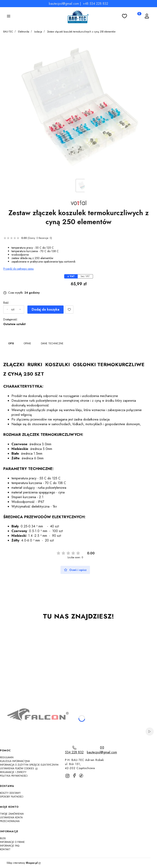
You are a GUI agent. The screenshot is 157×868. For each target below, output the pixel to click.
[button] (9, 17)
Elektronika (24, 32)
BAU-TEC (8, 32)
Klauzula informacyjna (15, 761)
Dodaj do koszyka (45, 309)
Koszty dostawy (10, 793)
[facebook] (74, 775)
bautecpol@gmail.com (64, 4)
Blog (3, 838)
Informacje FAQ (10, 846)
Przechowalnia (10, 821)
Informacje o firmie (12, 842)
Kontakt (5, 849)
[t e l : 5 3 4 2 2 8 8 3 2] (74, 750)
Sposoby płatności (12, 797)
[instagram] (67, 776)
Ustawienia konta (11, 818)
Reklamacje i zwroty (13, 772)
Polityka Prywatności (14, 776)
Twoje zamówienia (12, 814)
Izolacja (38, 32)
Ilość (6, 303)
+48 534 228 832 (96, 4)
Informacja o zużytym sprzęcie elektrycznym (29, 765)
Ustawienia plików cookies (17, 768)
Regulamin (7, 757)
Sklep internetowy (22, 863)
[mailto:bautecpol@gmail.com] (102, 750)
